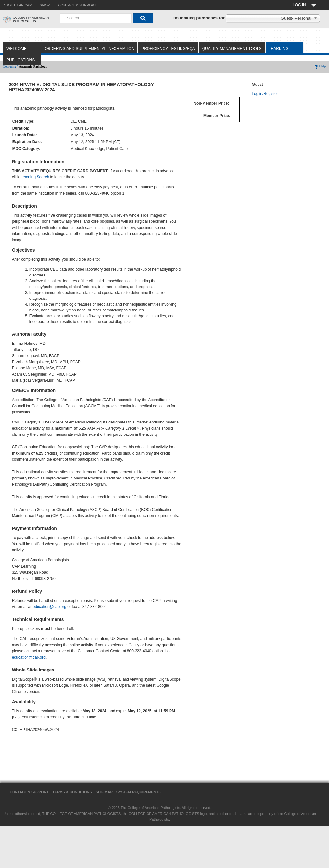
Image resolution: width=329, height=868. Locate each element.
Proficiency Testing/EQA (168, 49)
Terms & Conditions (72, 792)
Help (320, 66)
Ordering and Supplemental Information (89, 49)
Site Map (104, 792)
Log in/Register (265, 94)
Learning (279, 49)
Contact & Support (29, 792)
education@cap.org (49, 607)
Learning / (11, 67)
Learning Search (35, 177)
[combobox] (96, 18)
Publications (21, 60)
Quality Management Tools (232, 49)
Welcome (16, 49)
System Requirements (139, 792)
